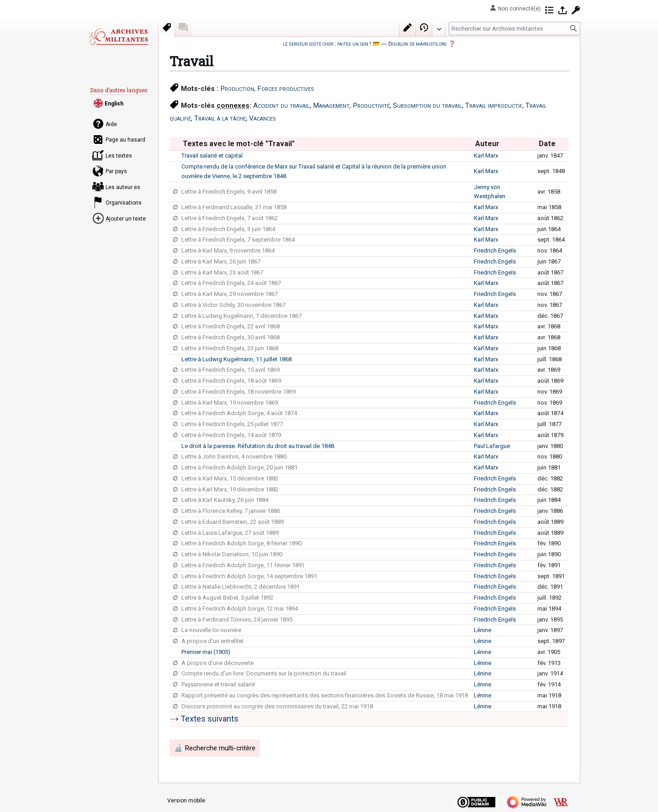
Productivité (371, 105)
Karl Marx (486, 156)
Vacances (263, 118)
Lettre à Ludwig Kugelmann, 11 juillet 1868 (236, 359)
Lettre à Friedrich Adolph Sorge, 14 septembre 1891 (249, 576)
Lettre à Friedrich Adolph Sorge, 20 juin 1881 (239, 467)
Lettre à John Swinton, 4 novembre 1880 (234, 456)
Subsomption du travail (427, 105)
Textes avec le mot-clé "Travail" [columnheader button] (239, 144)
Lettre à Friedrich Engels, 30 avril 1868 (231, 337)
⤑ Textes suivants (204, 719)
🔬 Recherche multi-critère (215, 748)
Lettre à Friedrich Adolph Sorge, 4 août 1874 (239, 413)
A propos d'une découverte (218, 663)
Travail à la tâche (220, 118)
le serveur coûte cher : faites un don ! (327, 44)
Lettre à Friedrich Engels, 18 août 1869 (231, 381)
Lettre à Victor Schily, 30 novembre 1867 (233, 305)
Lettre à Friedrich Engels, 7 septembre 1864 (238, 240)
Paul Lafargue (492, 446)
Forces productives (286, 89)
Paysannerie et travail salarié (218, 684)
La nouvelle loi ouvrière (211, 630)
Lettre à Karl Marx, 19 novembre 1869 (230, 403)
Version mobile (186, 801)
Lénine (483, 630)
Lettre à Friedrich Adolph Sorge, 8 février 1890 (241, 543)
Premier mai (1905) (206, 652)
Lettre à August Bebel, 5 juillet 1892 (227, 598)
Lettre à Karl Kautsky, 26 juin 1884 (225, 500)
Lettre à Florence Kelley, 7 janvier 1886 (231, 511)
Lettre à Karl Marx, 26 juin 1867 (221, 261)
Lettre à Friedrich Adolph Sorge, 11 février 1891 (243, 565)
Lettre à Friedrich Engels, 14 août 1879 (231, 435)
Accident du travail (281, 105)
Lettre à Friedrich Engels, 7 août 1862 (230, 218)
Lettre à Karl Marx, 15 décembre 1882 (230, 478)
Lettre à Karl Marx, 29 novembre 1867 (230, 294)
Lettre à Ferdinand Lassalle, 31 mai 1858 (234, 207)
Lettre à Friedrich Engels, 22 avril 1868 (231, 326)
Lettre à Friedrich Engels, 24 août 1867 (231, 283)
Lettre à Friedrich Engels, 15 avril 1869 (231, 370)
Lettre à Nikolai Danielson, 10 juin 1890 (232, 554)
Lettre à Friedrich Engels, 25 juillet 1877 (232, 424)
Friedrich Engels (495, 250)
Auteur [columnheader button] (487, 144)
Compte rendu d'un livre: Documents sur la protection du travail (264, 673)
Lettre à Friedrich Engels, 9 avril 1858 (229, 192)
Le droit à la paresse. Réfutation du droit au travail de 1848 (258, 446)
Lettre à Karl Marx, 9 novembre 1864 (228, 250)
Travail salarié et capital (212, 156)
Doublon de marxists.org (418, 44)
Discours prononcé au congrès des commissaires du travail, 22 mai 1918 (277, 706)
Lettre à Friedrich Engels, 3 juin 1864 (228, 229)
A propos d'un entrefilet (212, 641)
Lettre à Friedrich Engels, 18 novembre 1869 (239, 392)
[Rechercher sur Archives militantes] (515, 29)
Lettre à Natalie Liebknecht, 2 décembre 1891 (241, 587)
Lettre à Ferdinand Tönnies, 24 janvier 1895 (237, 620)
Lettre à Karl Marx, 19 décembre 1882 (230, 489)
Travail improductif (494, 105)
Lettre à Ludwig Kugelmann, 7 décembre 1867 (241, 316)
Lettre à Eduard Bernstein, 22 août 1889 (233, 522)
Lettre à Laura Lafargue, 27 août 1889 (230, 533)
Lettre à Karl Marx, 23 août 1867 (222, 272)
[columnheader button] (175, 144)
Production (237, 89)
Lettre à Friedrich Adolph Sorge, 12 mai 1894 (240, 609)
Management (331, 105)
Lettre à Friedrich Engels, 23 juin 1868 (230, 348)
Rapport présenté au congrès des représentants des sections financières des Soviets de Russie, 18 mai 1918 (325, 695)
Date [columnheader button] (547, 144)
